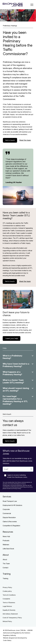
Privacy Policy (7, 587)
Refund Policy (7, 621)
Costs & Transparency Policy (12, 618)
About (5, 559)
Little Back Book (8, 549)
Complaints (6, 599)
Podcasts (6, 541)
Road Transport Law (10, 501)
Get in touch (10, 140)
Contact (5, 568)
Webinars (6, 545)
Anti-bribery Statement (10, 614)
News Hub (6, 536)
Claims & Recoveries (10, 522)
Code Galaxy (7, 640)
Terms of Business (9, 603)
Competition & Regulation (11, 526)
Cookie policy (7, 591)
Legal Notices (7, 606)
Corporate (6, 509)
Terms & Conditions (9, 595)
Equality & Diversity (9, 610)
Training (5, 578)
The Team (6, 564)
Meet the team (25, 140)
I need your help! (12, 338)
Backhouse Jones (14, 630)
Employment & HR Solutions (12, 505)
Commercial (7, 513)
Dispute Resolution (9, 517)
